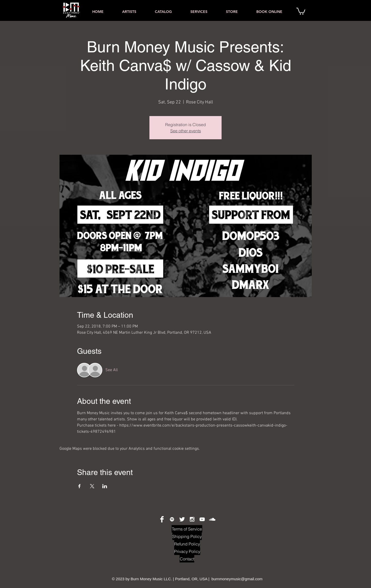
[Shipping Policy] (187, 536)
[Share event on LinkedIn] (105, 486)
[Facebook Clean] (162, 519)
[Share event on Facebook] (79, 486)
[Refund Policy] (187, 544)
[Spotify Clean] (172, 519)
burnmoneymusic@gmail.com (237, 579)
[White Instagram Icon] (192, 519)
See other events (186, 131)
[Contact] (187, 559)
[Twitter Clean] (182, 519)
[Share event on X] (92, 486)
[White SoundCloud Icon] (212, 519)
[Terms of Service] (187, 529)
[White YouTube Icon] (202, 519)
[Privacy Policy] (187, 551)
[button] (301, 11)
